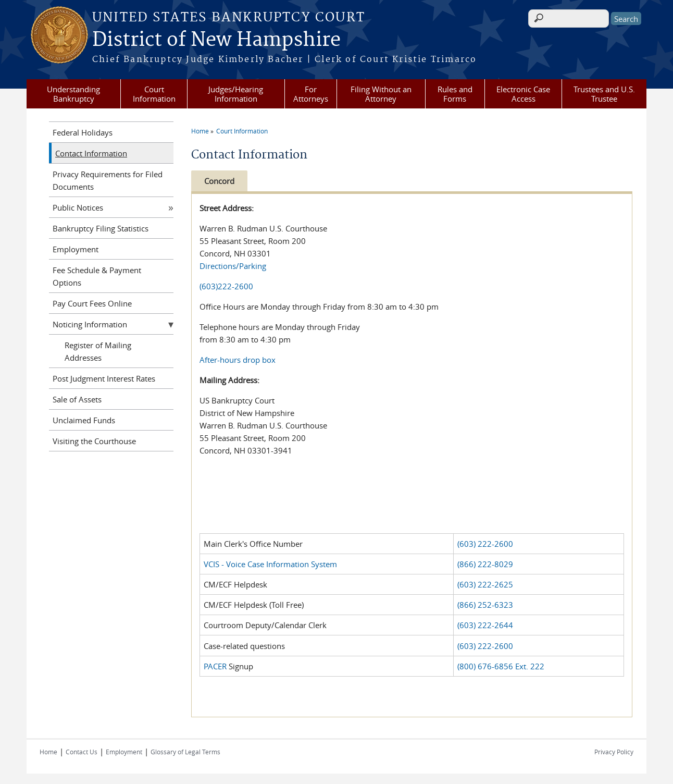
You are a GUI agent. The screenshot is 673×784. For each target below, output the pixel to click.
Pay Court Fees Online (92, 303)
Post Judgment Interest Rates (104, 378)
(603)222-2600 (226, 286)
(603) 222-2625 (485, 584)
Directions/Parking (233, 266)
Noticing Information (90, 324)
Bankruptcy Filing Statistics (101, 228)
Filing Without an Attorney (381, 94)
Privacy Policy (614, 752)
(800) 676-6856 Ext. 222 (501, 666)
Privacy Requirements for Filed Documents (108, 180)
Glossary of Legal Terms (185, 752)
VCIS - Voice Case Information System (270, 564)
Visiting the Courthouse (94, 441)
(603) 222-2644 (485, 625)
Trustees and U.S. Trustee (604, 94)
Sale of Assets (77, 399)
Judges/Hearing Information (236, 94)
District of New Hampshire (216, 40)
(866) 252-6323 (485, 605)
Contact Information (91, 153)
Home (200, 131)
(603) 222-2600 (485, 544)
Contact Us (82, 752)
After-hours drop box (238, 360)
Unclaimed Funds (84, 420)
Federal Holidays (83, 132)
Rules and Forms (455, 94)
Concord (219, 181)
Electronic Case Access (523, 94)
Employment (76, 249)
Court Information (154, 94)
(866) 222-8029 (485, 564)
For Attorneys (311, 94)
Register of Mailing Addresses (98, 351)
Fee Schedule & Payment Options (97, 276)
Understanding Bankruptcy (73, 94)
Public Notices (78, 207)
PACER (215, 666)
